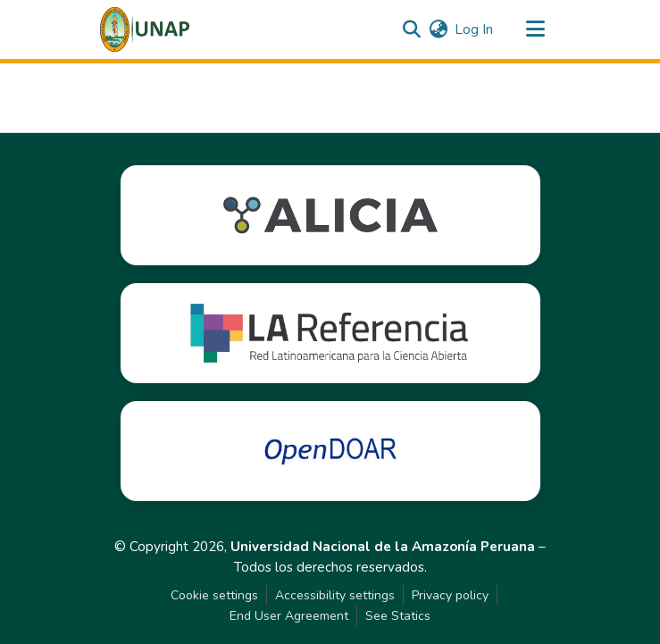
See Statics (398, 616)
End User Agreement (289, 616)
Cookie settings (214, 595)
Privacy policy (450, 595)
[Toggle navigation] (536, 29)
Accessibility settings (335, 595)
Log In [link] (474, 29)
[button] (145, 29)
